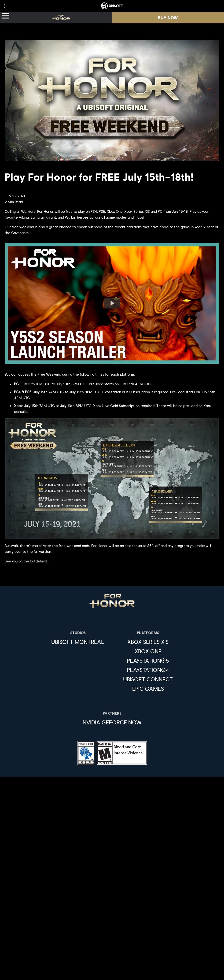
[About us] (112, 890)
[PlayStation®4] (148, 670)
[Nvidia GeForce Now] (112, 722)
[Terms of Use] (112, 941)
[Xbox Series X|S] (148, 642)
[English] (112, 812)
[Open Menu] (6, 16)
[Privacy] (112, 933)
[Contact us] (112, 925)
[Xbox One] (148, 651)
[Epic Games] (148, 689)
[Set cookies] (112, 972)
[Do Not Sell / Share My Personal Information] (112, 956)
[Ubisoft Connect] (112, 880)
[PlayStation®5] (148, 661)
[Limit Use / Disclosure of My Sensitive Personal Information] (112, 964)
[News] (112, 899)
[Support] (112, 908)
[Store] (112, 871)
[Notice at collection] (112, 949)
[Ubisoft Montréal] (78, 642)
